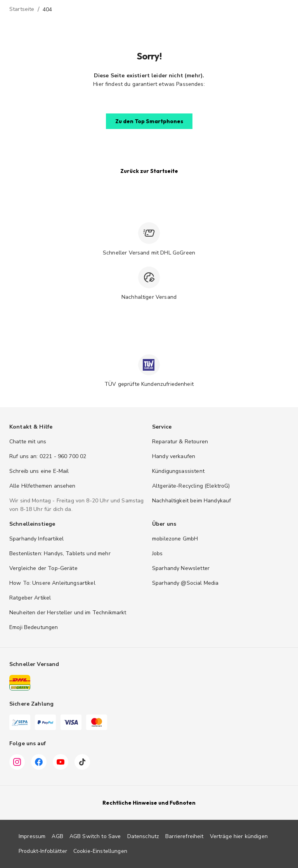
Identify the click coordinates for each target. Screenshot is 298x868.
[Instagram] (17, 762)
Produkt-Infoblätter (43, 851)
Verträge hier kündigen (239, 836)
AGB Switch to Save (95, 836)
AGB (57, 836)
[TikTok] (82, 762)
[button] (149, 121)
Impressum (32, 836)
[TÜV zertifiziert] (149, 365)
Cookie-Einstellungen (100, 851)
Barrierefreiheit (184, 836)
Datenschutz (143, 836)
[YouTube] (61, 762)
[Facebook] (39, 762)
